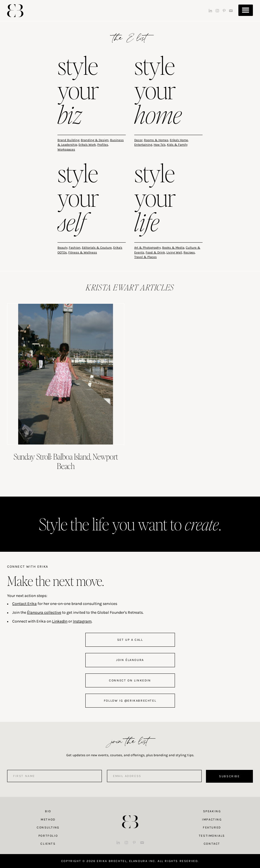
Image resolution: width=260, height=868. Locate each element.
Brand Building (68, 140)
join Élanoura (130, 660)
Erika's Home (179, 140)
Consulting (48, 827)
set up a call (130, 640)
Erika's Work (87, 145)
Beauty (62, 248)
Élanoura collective (44, 612)
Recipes (189, 252)
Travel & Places (146, 257)
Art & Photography (147, 248)
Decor (138, 140)
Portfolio (48, 836)
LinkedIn (60, 621)
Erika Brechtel (15, 11)
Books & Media (173, 248)
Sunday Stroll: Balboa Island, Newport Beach (66, 461)
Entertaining (143, 145)
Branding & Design (95, 140)
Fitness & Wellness (83, 252)
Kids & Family (177, 145)
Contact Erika (24, 604)
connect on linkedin (130, 680)
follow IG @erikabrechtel (130, 701)
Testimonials (212, 836)
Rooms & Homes (156, 140)
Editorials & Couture (97, 248)
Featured (212, 827)
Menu (246, 10)
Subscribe (229, 776)
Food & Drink (155, 252)
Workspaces (66, 149)
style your (78, 91)
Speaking (212, 811)
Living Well (174, 252)
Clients (48, 844)
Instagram (82, 621)
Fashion (75, 248)
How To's (160, 145)
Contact (212, 844)
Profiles (103, 145)
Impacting (212, 820)
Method (48, 820)
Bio (48, 811)
